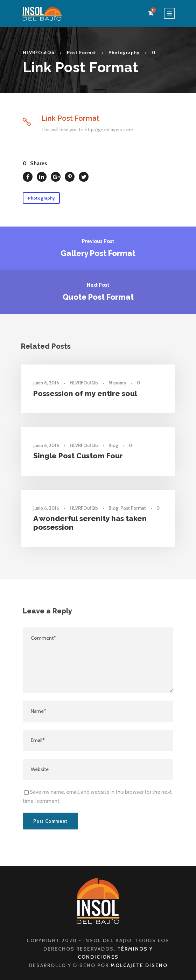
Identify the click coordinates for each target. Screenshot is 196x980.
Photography (124, 53)
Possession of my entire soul (85, 393)
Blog (113, 445)
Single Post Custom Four (78, 456)
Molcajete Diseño (139, 965)
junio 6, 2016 (46, 383)
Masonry (117, 383)
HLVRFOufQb (39, 53)
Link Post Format (70, 118)
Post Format (82, 53)
